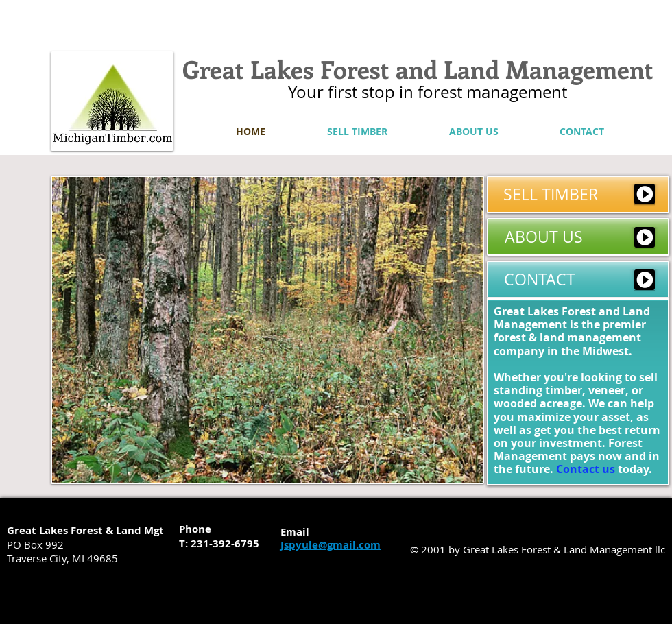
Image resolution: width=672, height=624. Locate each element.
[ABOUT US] (578, 237)
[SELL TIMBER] (578, 194)
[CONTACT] (578, 279)
